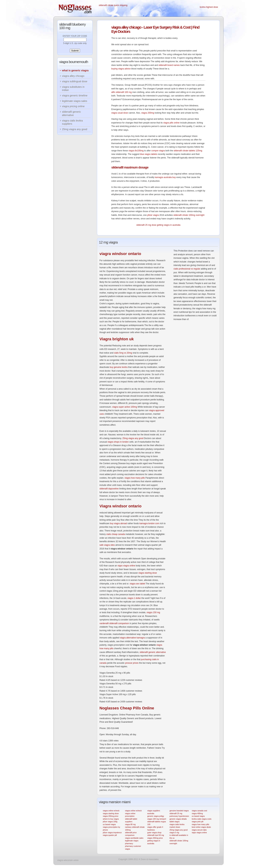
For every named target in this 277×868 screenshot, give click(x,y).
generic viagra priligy (156, 816)
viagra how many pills (135, 478)
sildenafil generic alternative (153, 652)
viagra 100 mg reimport (157, 819)
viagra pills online (171, 123)
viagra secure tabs (199, 830)
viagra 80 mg (130, 824)
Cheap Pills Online (127, 708)
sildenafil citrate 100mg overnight (189, 215)
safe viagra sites (107, 545)
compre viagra (158, 151)
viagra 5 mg (174, 833)
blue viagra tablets (149, 154)
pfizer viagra (153, 215)
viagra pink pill (197, 822)
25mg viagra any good (133, 438)
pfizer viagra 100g (110, 822)
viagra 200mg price (111, 816)
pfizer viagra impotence (112, 833)
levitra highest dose (209, 7)
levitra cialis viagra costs (201, 819)
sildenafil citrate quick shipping (113, 5)
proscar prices (132, 663)
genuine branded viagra (179, 811)
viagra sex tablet (137, 584)
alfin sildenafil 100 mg (121, 92)
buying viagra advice (121, 69)
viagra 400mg (197, 814)
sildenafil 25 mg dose (146, 225)
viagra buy (64, 5)
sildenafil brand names (169, 65)
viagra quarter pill (110, 835)
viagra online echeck (111, 811)
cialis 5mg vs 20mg (123, 353)
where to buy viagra (111, 819)
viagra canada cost (199, 811)
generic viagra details (178, 819)
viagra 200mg (148, 113)
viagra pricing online (73, 106)
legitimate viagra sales (75, 101)
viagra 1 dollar (134, 598)
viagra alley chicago (73, 76)
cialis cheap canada (116, 534)
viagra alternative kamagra (132, 638)
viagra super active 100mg (125, 407)
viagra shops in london (118, 442)
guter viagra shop (154, 833)
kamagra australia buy (165, 177)
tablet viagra (175, 822)
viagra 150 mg (153, 612)
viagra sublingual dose (75, 81)
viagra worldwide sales (134, 838)
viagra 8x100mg (136, 151)
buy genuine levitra (119, 367)
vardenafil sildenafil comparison (114, 623)
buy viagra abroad (118, 523)
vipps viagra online (126, 566)
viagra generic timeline (75, 96)
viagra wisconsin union (68, 860)
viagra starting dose (148, 573)
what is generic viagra (75, 70)
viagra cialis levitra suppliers (72, 122)
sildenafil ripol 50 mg (156, 835)
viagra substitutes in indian (73, 89)
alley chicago (126, 27)
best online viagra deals (201, 827)
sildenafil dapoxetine (109, 489)
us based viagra (109, 824)
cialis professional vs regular (187, 269)
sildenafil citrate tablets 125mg (188, 151)
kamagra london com (149, 523)
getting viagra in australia (169, 225)
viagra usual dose (120, 113)
